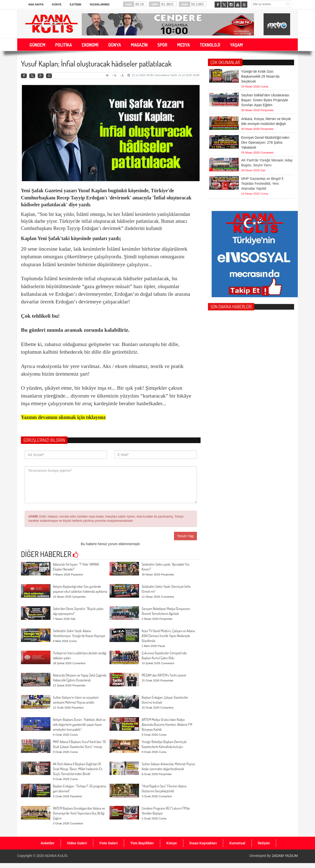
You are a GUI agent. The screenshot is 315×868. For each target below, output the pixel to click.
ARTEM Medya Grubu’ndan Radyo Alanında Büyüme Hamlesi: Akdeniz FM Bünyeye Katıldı (167, 724)
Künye (57, 4)
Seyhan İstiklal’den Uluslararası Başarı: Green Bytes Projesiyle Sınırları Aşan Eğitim (265, 100)
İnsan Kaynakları (203, 843)
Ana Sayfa (36, 4)
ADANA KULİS (56, 856)
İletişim (75, 4)
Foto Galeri (109, 843)
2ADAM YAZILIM (285, 856)
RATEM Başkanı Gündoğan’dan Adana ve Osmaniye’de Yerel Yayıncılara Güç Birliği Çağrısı (79, 813)
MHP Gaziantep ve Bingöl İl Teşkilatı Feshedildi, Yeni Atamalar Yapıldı (262, 168)
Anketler (47, 843)
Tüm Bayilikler (142, 843)
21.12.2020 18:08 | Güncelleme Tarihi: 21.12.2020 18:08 (163, 75)
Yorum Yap (185, 536)
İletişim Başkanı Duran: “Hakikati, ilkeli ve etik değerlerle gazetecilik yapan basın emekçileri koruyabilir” (79, 724)
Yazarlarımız (100, 4)
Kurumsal (237, 843)
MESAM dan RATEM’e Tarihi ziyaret (164, 675)
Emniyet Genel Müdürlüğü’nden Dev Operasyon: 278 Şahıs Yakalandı (265, 142)
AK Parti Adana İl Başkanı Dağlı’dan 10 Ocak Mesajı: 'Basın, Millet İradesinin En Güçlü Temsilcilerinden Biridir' (78, 769)
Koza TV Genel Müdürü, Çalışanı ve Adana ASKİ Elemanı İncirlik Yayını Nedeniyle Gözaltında (168, 636)
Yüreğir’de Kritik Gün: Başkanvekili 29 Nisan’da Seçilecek (260, 76)
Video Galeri (77, 843)
